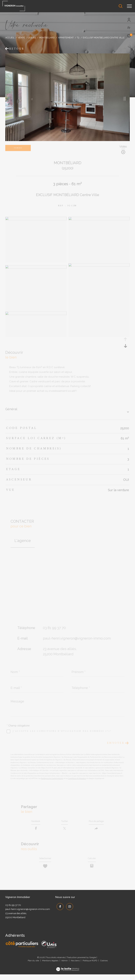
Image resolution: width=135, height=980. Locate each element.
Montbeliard (47, 38)
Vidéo (123, 147)
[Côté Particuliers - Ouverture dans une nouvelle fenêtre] (22, 950)
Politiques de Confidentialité (52, 778)
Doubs (32, 38)
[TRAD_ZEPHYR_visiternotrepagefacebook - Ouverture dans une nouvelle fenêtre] (59, 911)
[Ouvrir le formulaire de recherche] (111, 6)
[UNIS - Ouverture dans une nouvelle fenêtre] (49, 950)
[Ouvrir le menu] (129, 6)
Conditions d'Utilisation (77, 778)
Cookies (104, 966)
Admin (65, 966)
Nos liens (75, 966)
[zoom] (36, 219)
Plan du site (34, 966)
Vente (21, 38)
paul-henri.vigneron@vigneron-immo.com (77, 638)
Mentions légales (50, 966)
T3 (78, 38)
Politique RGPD (90, 966)
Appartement (66, 38)
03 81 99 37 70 (54, 628)
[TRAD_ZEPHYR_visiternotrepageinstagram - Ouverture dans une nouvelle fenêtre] (68, 911)
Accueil (10, 38)
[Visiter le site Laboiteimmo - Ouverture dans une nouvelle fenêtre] (68, 973)
